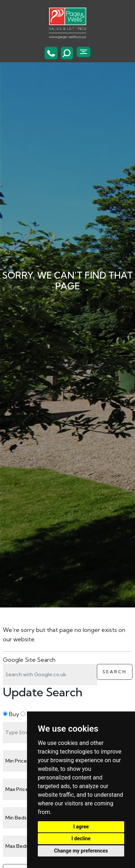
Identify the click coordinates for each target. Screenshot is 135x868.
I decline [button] (81, 838)
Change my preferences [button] (81, 851)
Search (115, 672)
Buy (11, 714)
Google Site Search (29, 660)
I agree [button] (81, 827)
